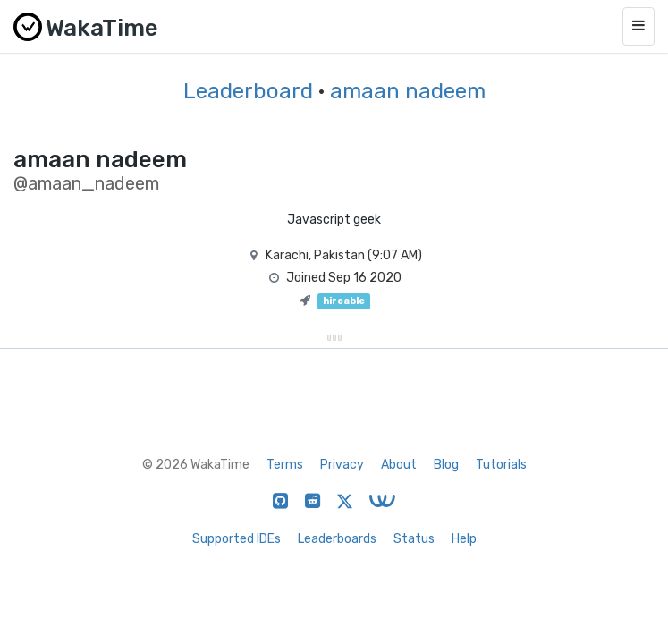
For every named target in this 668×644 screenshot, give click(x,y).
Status (414, 539)
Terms (285, 465)
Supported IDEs (237, 539)
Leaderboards (337, 539)
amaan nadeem (408, 91)
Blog (446, 465)
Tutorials (501, 465)
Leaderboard (248, 91)
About (399, 465)
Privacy (342, 465)
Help (464, 539)
